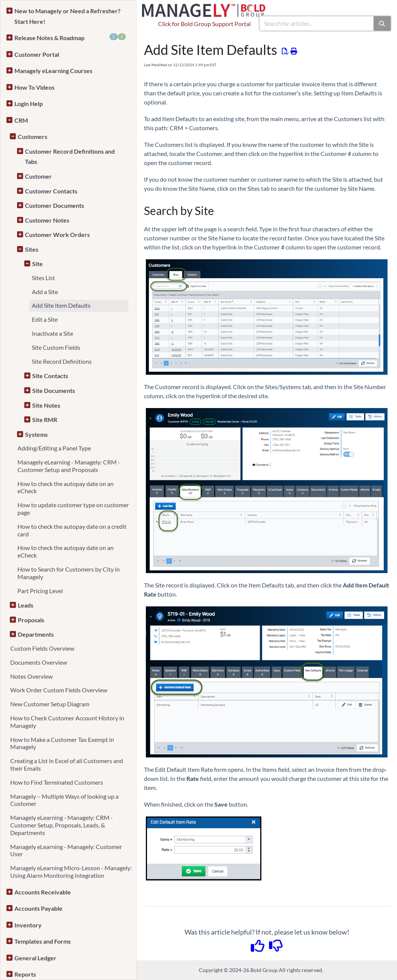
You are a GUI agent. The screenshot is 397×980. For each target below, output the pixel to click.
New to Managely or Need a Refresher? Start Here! (67, 16)
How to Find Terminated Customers (57, 782)
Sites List (43, 278)
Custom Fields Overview (42, 648)
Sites (32, 249)
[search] (317, 23)
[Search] (382, 23)
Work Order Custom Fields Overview (59, 690)
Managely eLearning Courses (53, 71)
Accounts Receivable (43, 892)
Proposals (31, 620)
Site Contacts (50, 376)
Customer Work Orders (57, 234)
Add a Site (45, 292)
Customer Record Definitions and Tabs (70, 157)
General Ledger (35, 958)
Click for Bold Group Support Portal (204, 24)
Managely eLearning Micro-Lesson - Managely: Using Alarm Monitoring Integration (71, 872)
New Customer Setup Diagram (50, 704)
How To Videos (34, 87)
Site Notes (46, 405)
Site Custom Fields (56, 347)
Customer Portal (37, 54)
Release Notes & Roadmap (70, 37)
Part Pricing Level (40, 591)
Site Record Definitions (62, 361)
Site (38, 264)
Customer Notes (47, 220)
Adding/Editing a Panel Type (54, 448)
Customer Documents (55, 205)
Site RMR (45, 420)
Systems (36, 434)
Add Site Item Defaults (61, 305)
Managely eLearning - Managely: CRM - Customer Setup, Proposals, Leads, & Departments (62, 825)
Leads (26, 605)
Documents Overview (39, 662)
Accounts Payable (38, 908)
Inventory (28, 925)
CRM (21, 120)
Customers (33, 136)
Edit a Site (45, 319)
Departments (36, 634)
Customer (38, 176)
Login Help (29, 104)
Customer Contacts (51, 191)
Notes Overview (31, 676)
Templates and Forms (43, 941)
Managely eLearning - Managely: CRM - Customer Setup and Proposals (69, 466)
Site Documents (54, 390)
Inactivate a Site (52, 333)
